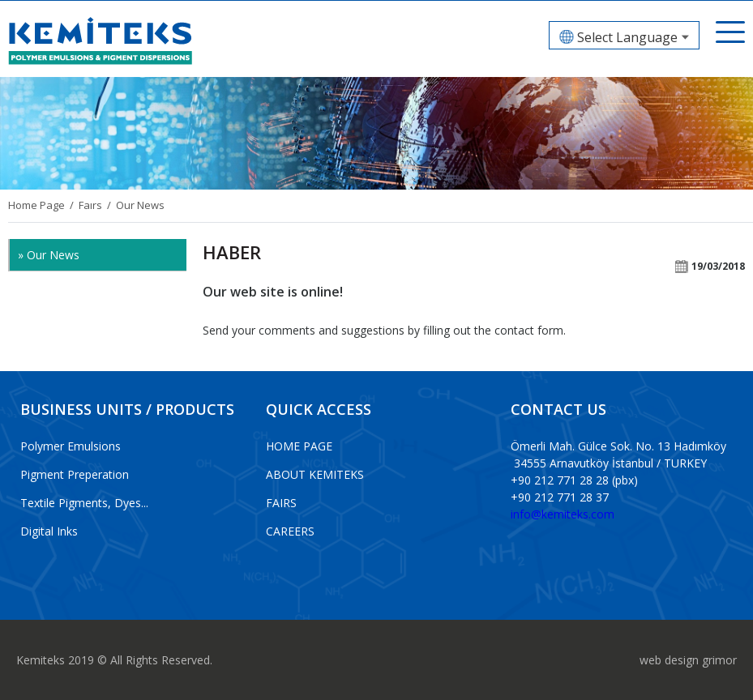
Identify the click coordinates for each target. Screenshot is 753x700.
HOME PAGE (299, 446)
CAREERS (290, 531)
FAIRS (281, 503)
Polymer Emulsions (71, 446)
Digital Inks (49, 531)
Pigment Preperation (75, 474)
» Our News (49, 255)
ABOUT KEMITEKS (315, 474)
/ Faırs (83, 205)
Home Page (36, 205)
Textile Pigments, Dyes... (84, 503)
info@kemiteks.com (563, 514)
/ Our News (133, 205)
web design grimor (688, 660)
